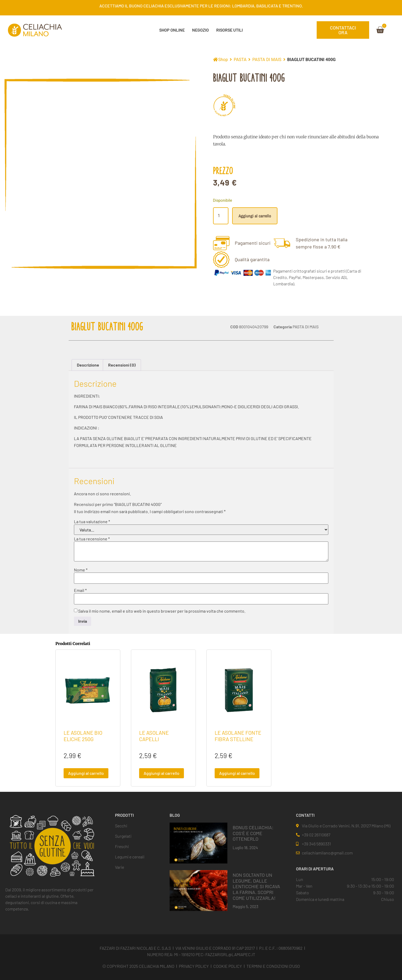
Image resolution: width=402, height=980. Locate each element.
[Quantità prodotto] (221, 216)
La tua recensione (92, 539)
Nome (81, 570)
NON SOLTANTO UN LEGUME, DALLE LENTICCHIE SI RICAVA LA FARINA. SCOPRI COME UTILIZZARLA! (256, 886)
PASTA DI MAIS (267, 60)
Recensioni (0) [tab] (122, 365)
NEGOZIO (200, 30)
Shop (223, 60)
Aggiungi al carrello (255, 216)
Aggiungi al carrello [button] (86, 773)
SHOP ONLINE (172, 30)
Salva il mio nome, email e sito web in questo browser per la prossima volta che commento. (162, 611)
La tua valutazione (92, 522)
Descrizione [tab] (88, 365)
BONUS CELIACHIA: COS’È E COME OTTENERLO (253, 833)
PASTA (240, 60)
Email (80, 590)
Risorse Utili (229, 30)
